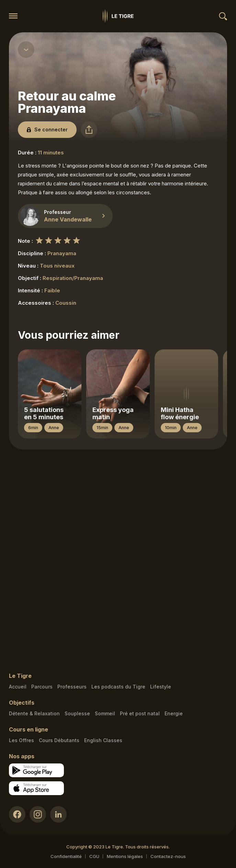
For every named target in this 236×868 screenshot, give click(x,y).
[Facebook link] (17, 814)
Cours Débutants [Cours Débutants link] (59, 740)
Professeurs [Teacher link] (72, 687)
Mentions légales (125, 856)
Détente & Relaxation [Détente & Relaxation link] (34, 713)
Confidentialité (66, 856)
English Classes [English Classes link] (103, 740)
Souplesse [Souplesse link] (77, 713)
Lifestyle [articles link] (161, 687)
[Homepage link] (118, 16)
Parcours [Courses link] (42, 687)
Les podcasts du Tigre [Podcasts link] (118, 687)
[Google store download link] (36, 770)
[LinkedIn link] (58, 814)
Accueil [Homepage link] (18, 687)
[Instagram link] (38, 814)
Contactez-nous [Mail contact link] (168, 856)
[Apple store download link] (36, 788)
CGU (94, 856)
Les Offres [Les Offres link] (21, 740)
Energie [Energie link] (174, 713)
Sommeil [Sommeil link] (105, 713)
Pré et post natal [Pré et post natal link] (140, 713)
